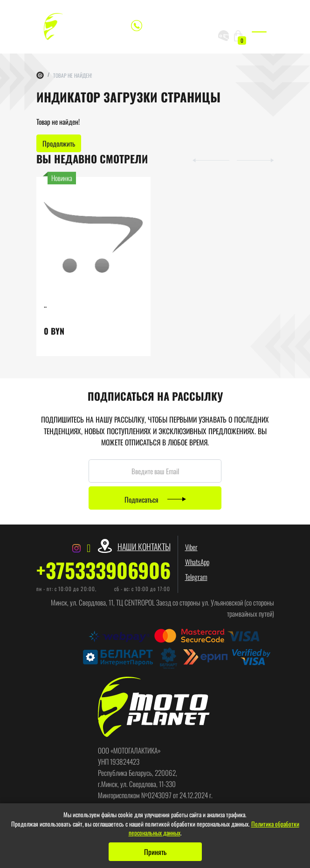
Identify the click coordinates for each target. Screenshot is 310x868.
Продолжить (59, 143)
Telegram (196, 577)
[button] (207, 159)
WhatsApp (197, 562)
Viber (191, 547)
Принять (155, 852)
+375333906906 (103, 570)
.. (45, 304)
